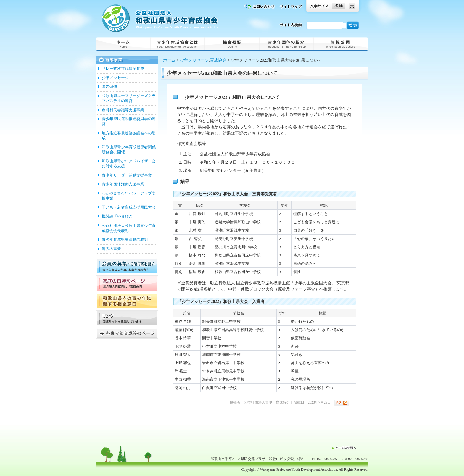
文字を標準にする (339, 6)
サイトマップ (291, 7)
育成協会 (218, 60)
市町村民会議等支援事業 (123, 110)
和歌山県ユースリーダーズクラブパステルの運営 (129, 98)
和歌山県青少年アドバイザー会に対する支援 (129, 164)
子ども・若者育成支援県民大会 (129, 207)
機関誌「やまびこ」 (119, 217)
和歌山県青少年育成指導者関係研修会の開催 (129, 150)
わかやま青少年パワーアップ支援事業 (129, 196)
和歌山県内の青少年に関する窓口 (127, 301)
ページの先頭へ (344, 448)
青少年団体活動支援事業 (123, 184)
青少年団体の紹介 (286, 44)
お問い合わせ (260, 7)
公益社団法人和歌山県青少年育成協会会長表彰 (129, 228)
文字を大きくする (352, 6)
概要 (232, 44)
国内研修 (109, 87)
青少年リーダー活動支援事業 (127, 175)
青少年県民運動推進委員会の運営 (129, 121)
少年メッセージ (194, 60)
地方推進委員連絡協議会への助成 (129, 136)
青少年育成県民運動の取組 (125, 240)
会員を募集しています (127, 266)
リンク (127, 318)
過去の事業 (111, 249)
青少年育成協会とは (178, 44)
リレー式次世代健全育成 (123, 69)
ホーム (123, 44)
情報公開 (341, 44)
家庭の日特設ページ (127, 283)
